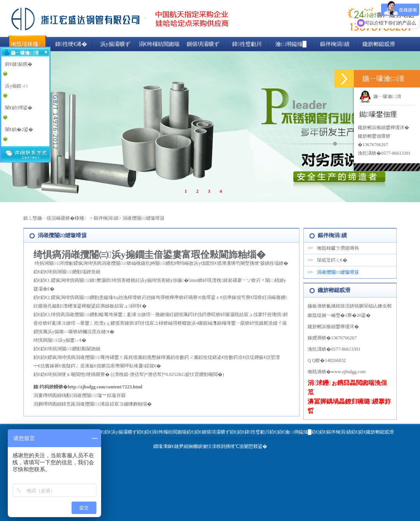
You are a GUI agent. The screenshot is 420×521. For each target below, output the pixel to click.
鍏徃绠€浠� (71, 44)
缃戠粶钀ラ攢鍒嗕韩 (333, 248)
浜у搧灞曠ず (115, 44)
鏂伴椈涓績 (335, 44)
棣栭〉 (82, 218)
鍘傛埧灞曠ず (203, 44)
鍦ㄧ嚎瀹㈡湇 (380, 96)
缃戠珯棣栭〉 (27, 44)
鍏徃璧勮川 (247, 44)
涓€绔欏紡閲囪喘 (159, 44)
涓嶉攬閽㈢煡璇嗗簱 (143, 218)
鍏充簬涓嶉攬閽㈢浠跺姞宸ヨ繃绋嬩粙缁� (107, 404)
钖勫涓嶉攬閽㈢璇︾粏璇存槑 (94, 395)
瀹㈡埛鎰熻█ (291, 44)
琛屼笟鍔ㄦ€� (327, 260)
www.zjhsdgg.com (348, 372)
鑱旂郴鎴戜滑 (379, 44)
